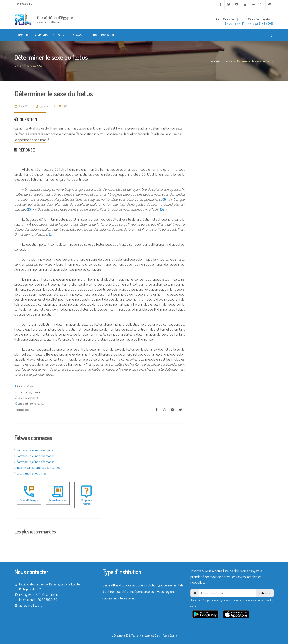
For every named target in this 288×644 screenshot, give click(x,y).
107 (35, 595)
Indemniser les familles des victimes (37, 468)
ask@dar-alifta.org (31, 605)
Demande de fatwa (57, 500)
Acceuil (215, 61)
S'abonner (265, 593)
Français (24, 4)
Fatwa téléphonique (29, 500)
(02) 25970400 (48, 595)
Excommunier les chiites (30, 473)
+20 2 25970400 (47, 600)
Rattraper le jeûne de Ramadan (34, 450)
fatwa (229, 61)
